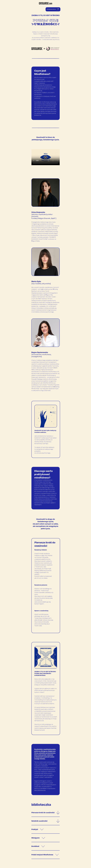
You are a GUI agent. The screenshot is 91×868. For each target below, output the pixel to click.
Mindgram (38, 838)
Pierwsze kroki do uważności (46, 813)
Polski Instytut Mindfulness (45, 855)
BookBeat (38, 846)
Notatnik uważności (46, 821)
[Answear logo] (46, 4)
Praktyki (37, 829)
